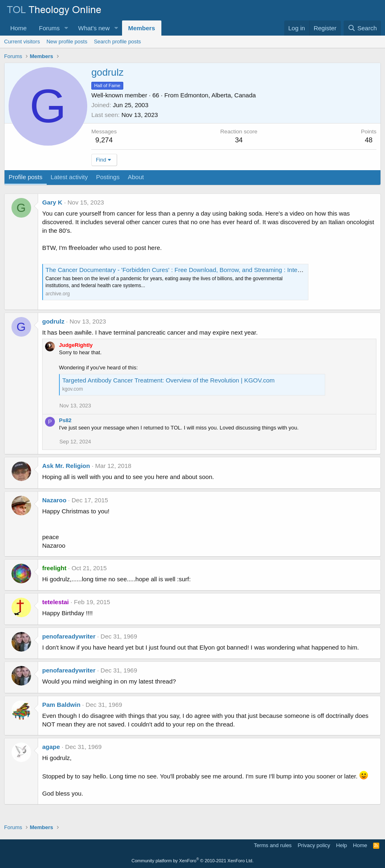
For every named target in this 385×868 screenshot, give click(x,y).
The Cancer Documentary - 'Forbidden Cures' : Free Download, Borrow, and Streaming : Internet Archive (188, 270)
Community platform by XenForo (192, 861)
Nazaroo (54, 500)
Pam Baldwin (61, 705)
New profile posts (67, 42)
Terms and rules (273, 845)
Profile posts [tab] (26, 177)
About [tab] (136, 177)
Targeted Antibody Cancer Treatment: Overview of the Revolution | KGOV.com (169, 380)
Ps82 (65, 420)
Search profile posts (117, 42)
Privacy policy (314, 845)
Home (18, 28)
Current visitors (22, 42)
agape (51, 747)
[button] (66, 28)
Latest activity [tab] (69, 177)
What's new (94, 28)
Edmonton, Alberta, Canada (218, 95)
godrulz (53, 321)
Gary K (52, 202)
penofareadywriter (69, 636)
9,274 (104, 140)
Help (342, 845)
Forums (49, 28)
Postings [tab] (108, 177)
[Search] (362, 28)
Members (142, 28)
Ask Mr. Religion (66, 466)
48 (369, 140)
